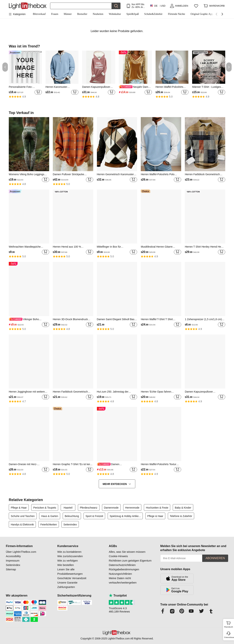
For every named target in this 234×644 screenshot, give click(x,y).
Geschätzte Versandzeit (72, 578)
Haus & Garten (50, 516)
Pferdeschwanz (89, 508)
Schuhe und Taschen (23, 516)
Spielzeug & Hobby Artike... (125, 516)
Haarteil (68, 508)
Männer (68, 14)
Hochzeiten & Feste (157, 508)
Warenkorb (229, 624)
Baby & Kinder (183, 508)
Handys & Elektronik (22, 525)
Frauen (55, 14)
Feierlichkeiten (49, 525)
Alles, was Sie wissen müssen (127, 552)
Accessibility (13, 556)
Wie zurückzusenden (70, 556)
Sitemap (11, 569)
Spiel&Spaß (133, 14)
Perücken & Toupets (45, 508)
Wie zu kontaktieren (69, 552)
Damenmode (111, 508)
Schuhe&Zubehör (153, 14)
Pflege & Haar (19, 508)
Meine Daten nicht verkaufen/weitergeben (123, 580)
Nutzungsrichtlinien (120, 574)
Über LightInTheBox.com (21, 552)
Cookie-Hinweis (118, 556)
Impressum (13, 561)
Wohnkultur (115, 14)
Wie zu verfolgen (68, 561)
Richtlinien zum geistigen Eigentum (130, 561)
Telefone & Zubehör (181, 516)
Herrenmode (132, 508)
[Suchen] (81, 6)
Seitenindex (70, 525)
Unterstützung (229, 637)
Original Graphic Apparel (204, 14)
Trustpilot (118, 596)
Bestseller (82, 14)
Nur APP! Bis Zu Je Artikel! (138, 6)
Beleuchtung (72, 516)
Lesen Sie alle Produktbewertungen (70, 572)
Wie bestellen (66, 565)
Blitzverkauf (39, 14)
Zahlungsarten (66, 587)
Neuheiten (98, 14)
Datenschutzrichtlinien (122, 565)
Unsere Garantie (67, 583)
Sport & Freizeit (94, 516)
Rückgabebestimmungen (124, 569)
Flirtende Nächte (177, 14)
